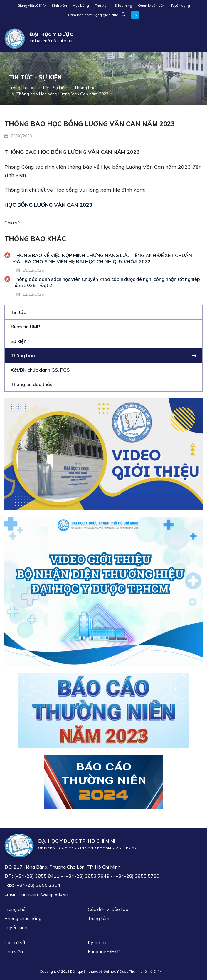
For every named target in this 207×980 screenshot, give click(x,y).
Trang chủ (18, 88)
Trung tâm (99, 918)
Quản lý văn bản (151, 5)
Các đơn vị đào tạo (108, 909)
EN (135, 15)
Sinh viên (59, 5)
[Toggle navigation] (194, 39)
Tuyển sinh (16, 927)
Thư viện (102, 5)
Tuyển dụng (180, 5)
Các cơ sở (15, 942)
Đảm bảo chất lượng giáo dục (93, 15)
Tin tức (18, 312)
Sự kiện (18, 341)
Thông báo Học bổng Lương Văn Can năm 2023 (62, 94)
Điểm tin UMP (25, 327)
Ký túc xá (98, 942)
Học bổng (81, 5)
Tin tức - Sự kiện (51, 88)
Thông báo (85, 88)
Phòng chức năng (23, 918)
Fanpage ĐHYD (104, 951)
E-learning (123, 5)
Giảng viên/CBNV (32, 5)
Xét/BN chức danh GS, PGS (40, 370)
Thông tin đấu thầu (32, 384)
